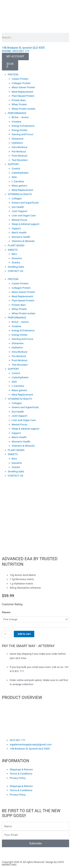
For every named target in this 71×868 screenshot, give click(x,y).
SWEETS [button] (13, 250)
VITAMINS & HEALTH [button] (20, 194)
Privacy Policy (18, 778)
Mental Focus (20, 220)
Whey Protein (19, 104)
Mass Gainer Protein (23, 87)
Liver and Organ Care (24, 215)
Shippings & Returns (21, 769)
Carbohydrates (20, 173)
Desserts (17, 258)
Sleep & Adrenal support (26, 224)
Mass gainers (20, 186)
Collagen (17, 198)
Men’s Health (19, 232)
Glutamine (18, 139)
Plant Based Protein (23, 96)
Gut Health (18, 207)
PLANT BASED (16, 245)
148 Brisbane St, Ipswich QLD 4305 (23, 48)
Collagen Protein (21, 83)
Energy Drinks (20, 130)
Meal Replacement (22, 92)
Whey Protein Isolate (24, 109)
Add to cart (24, 634)
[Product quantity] (7, 634)
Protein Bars (19, 100)
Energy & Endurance (23, 126)
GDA (14, 177)
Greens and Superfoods (25, 203)
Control (16, 168)
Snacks (16, 262)
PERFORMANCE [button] (17, 113)
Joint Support (20, 211)
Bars (14, 254)
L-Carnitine (18, 181)
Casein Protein (20, 79)
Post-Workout (20, 156)
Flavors (6, 612)
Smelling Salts (16, 267)
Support (16, 228)
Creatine (17, 122)
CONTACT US (15, 271)
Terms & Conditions (21, 774)
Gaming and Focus (23, 134)
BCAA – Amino (20, 117)
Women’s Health (21, 237)
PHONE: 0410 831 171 (16, 51)
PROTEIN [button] (13, 74)
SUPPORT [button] (13, 164)
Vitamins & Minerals (23, 241)
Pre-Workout (19, 151)
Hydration (17, 143)
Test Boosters (20, 160)
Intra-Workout (20, 147)
